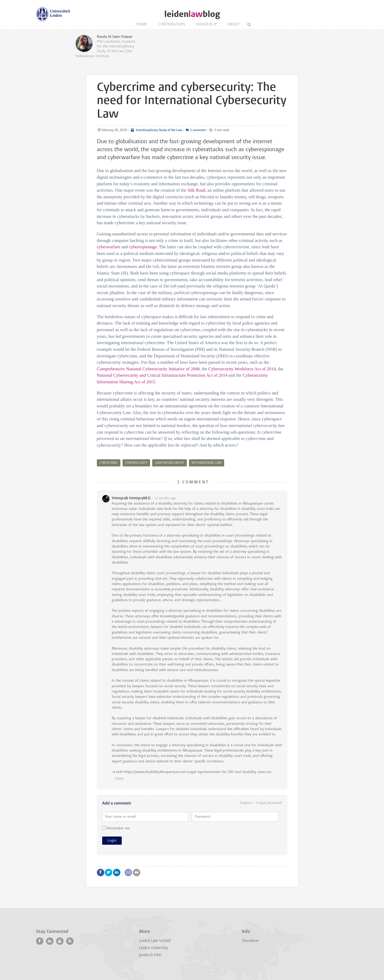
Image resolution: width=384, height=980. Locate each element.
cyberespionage (143, 247)
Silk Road (196, 190)
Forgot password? (269, 803)
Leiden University (153, 948)
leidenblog (192, 14)
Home (142, 24)
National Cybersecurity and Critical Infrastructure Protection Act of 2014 (162, 375)
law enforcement (170, 463)
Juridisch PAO (150, 955)
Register (246, 803)
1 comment (198, 130)
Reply (119, 779)
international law (207, 463)
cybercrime (109, 463)
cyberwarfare (109, 247)
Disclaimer (250, 941)
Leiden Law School (155, 941)
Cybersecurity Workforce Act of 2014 (242, 369)
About (233, 24)
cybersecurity (136, 463)
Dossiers (205, 24)
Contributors (172, 24)
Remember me (116, 828)
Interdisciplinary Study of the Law (159, 130)
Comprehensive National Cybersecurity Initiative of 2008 (148, 369)
